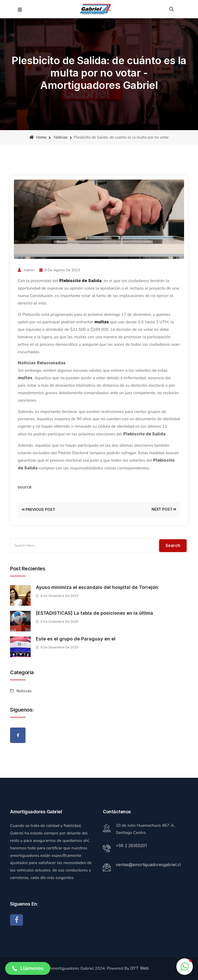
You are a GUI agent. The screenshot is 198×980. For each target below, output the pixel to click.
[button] (28, 968)
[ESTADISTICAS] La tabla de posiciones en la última (94, 613)
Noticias (61, 137)
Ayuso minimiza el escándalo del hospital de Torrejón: (98, 587)
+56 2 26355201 (131, 846)
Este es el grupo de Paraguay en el (76, 639)
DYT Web (139, 968)
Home (38, 137)
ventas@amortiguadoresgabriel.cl (148, 865)
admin (26, 270)
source (25, 487)
